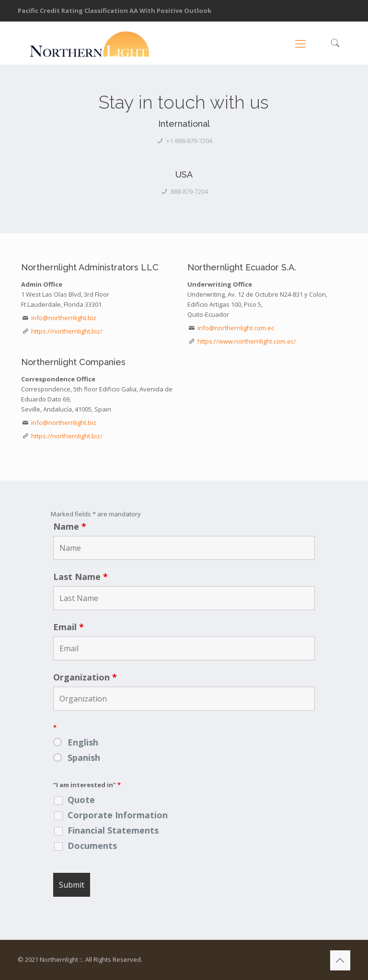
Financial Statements (113, 830)
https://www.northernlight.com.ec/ (247, 341)
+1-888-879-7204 (189, 141)
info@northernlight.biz (64, 318)
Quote (81, 800)
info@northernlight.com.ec (236, 328)
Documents (92, 846)
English (83, 742)
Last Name (80, 577)
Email (69, 627)
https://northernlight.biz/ (67, 331)
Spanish (84, 757)
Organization (85, 677)
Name (70, 526)
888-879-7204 (189, 191)
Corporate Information (118, 815)
